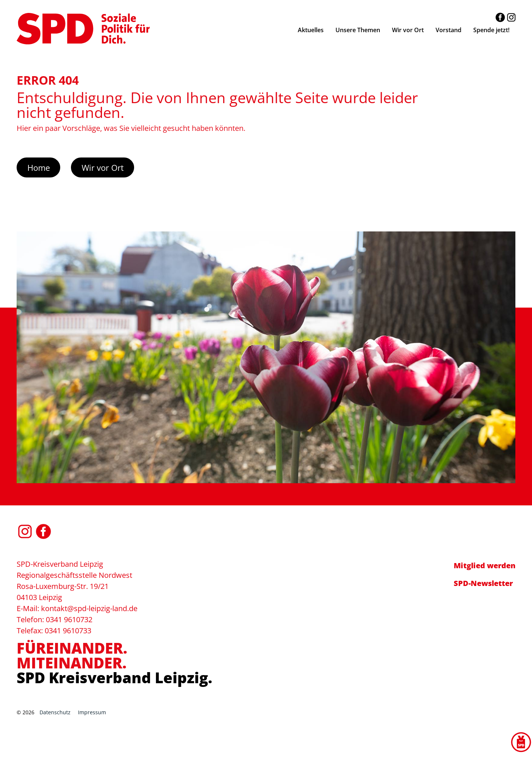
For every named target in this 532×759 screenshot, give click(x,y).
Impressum (92, 712)
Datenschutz (55, 712)
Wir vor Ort (103, 167)
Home (39, 167)
